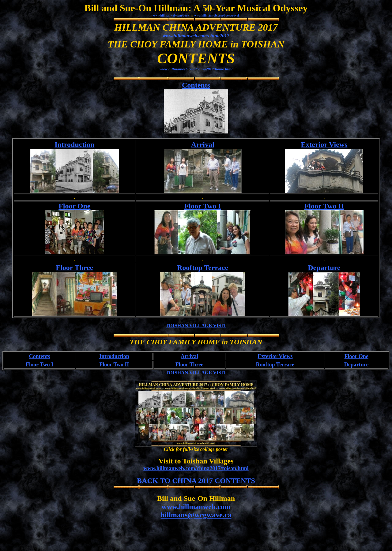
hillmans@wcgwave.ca (196, 515)
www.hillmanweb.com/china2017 (196, 36)
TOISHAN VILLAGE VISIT (196, 326)
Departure (324, 268)
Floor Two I (203, 206)
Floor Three (74, 268)
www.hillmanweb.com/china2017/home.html (196, 69)
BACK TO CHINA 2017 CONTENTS (196, 481)
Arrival (203, 144)
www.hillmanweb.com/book (171, 15)
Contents (196, 85)
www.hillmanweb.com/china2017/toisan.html (196, 468)
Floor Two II (324, 206)
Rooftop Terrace (203, 268)
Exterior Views (324, 144)
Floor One (74, 206)
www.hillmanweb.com (196, 507)
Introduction (74, 144)
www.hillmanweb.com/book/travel (217, 15)
